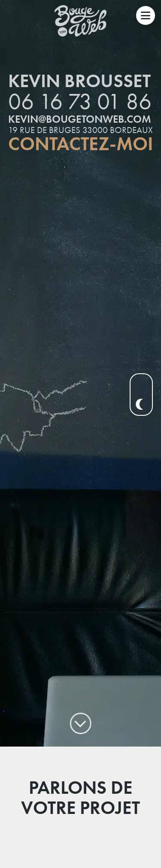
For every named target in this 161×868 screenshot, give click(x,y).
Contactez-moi (80, 133)
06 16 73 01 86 (80, 91)
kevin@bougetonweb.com (80, 108)
